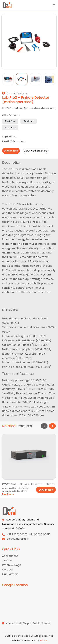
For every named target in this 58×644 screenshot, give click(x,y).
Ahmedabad (13, 623)
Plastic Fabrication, (13, 142)
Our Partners (10, 574)
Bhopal (27, 623)
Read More (8, 494)
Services (8, 560)
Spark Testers (15, 93)
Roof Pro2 (10, 121)
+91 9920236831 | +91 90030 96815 (29, 534)
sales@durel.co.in (18, 539)
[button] (44, 426)
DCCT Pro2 (10, 128)
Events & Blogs (12, 565)
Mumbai (46, 623)
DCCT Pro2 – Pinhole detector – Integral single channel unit (29, 484)
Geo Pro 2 (29, 121)
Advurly (43, 640)
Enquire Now (11, 151)
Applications (10, 556)
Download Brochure (36, 151)
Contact (8, 570)
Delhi (36, 623)
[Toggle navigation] (54, 5)
